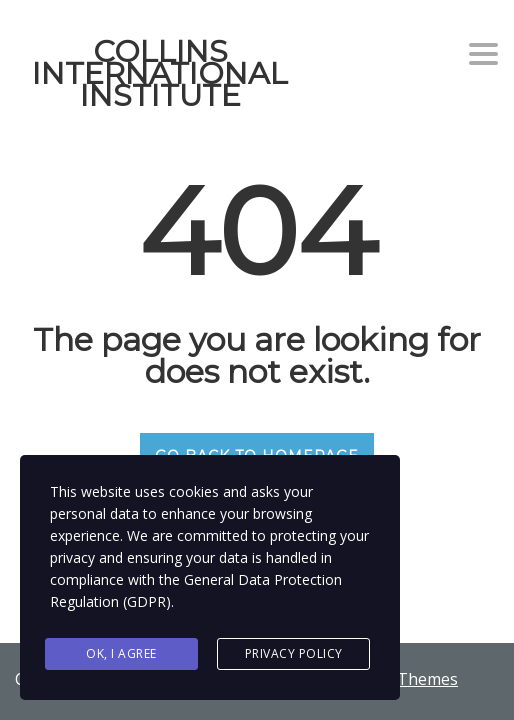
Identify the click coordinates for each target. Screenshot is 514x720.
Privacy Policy (294, 653)
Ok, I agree (121, 653)
